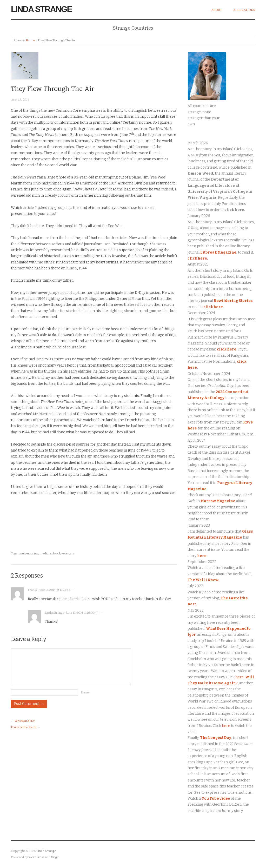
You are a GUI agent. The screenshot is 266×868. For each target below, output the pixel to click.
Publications (244, 10)
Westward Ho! (25, 721)
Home (30, 40)
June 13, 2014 (20, 100)
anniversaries (28, 553)
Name (85, 692)
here (202, 556)
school (55, 553)
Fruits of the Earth (24, 727)
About (217, 10)
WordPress (36, 857)
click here (227, 349)
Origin (55, 857)
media (44, 553)
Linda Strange (41, 9)
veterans (68, 553)
